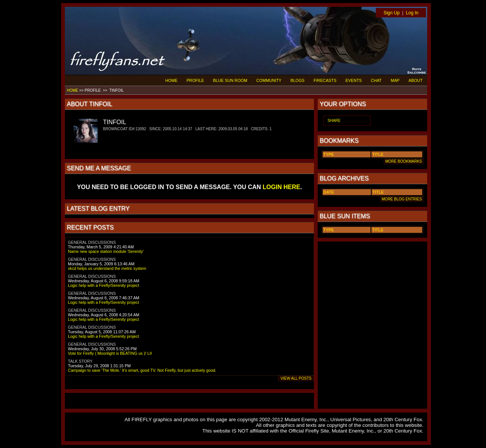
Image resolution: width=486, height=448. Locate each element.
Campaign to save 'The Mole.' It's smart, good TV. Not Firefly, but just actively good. (142, 370)
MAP (395, 80)
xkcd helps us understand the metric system (107, 268)
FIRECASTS (325, 80)
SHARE (334, 121)
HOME (171, 80)
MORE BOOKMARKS (404, 161)
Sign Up (391, 13)
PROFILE (195, 80)
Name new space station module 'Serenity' (106, 251)
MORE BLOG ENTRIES (402, 199)
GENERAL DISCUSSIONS (92, 242)
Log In (412, 13)
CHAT (376, 80)
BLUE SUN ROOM (230, 80)
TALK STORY (80, 361)
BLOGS (298, 80)
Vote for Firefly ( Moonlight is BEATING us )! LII (110, 353)
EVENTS (354, 80)
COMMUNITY (269, 80)
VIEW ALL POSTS (296, 378)
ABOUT (416, 80)
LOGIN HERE (281, 187)
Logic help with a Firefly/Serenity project (103, 285)
